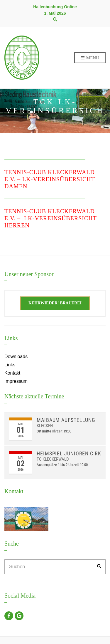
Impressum (16, 381)
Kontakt (12, 373)
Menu (90, 58)
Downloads (16, 357)
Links (10, 365)
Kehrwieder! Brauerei (55, 303)
